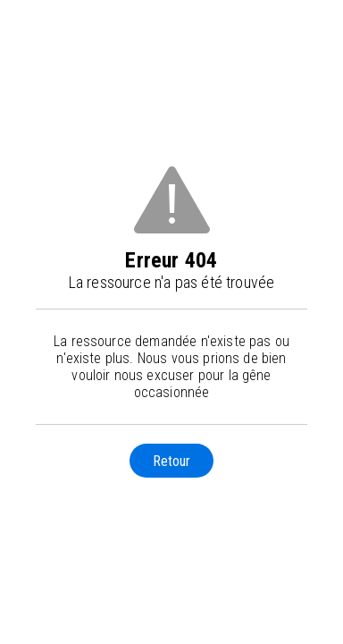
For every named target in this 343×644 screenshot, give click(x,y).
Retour (171, 461)
